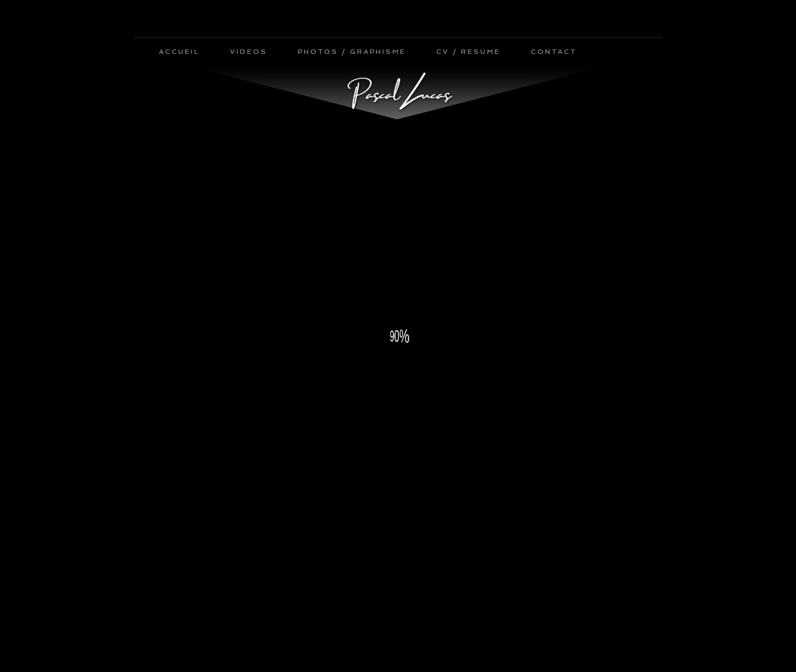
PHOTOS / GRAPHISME (352, 52)
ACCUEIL (179, 52)
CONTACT (554, 52)
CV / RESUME (468, 52)
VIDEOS (249, 52)
